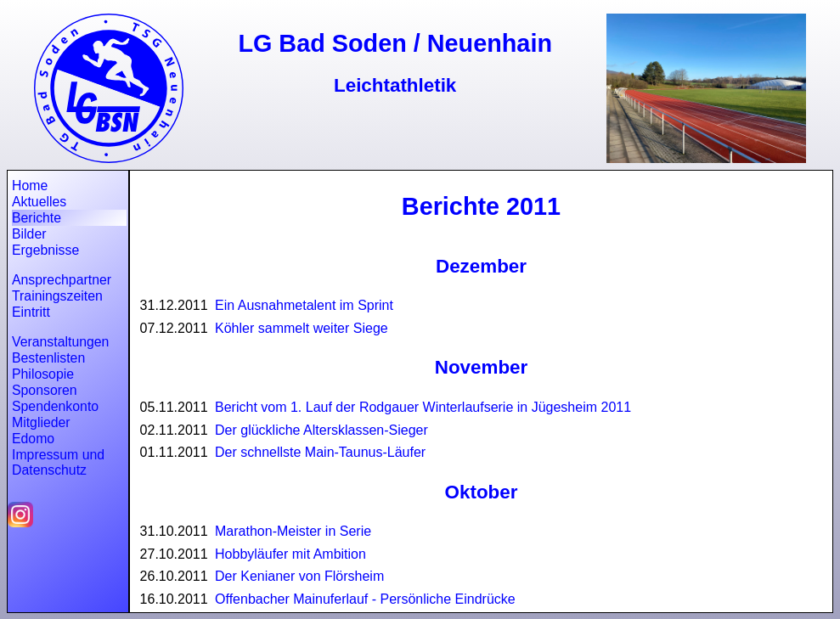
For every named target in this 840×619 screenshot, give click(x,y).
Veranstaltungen (60, 342)
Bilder (29, 234)
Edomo (33, 439)
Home (30, 186)
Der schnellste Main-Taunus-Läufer (320, 452)
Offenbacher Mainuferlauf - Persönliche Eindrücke (365, 599)
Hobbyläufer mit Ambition (290, 554)
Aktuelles (39, 202)
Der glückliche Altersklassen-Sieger (321, 430)
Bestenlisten (48, 358)
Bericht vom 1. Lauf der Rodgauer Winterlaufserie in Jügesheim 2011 (423, 407)
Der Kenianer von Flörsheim (299, 576)
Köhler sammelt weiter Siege (302, 328)
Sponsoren (45, 390)
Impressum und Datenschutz (58, 462)
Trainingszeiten (57, 296)
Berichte (37, 218)
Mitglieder (41, 422)
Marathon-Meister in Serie (293, 531)
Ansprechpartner (62, 280)
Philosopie (43, 374)
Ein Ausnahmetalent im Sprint (304, 305)
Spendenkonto (55, 406)
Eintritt (31, 312)
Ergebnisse (45, 250)
